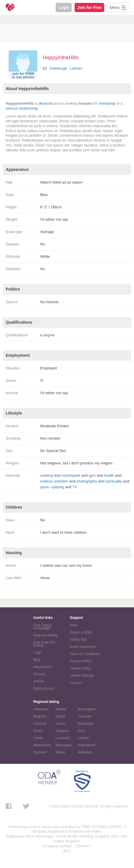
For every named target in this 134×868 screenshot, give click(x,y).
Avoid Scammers (83, 647)
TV (75, 487)
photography (87, 481)
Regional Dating (45, 635)
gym (92, 475)
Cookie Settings (82, 676)
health (109, 475)
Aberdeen (41, 709)
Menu (115, 7)
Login (64, 7)
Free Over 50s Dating (44, 644)
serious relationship (22, 108)
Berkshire (85, 752)
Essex (38, 731)
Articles (39, 681)
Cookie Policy (80, 668)
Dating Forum (44, 688)
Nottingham (87, 745)
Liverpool (63, 738)
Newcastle (64, 745)
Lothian (76, 68)
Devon (61, 724)
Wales (60, 752)
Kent (81, 731)
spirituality (114, 481)
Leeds (38, 738)
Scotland (40, 752)
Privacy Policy (81, 661)
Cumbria (40, 724)
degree (49, 335)
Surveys (39, 674)
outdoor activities (54, 481)
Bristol (60, 716)
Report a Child (81, 632)
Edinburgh (58, 68)
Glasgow (62, 731)
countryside (71, 475)
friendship (107, 103)
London (83, 738)
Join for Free (89, 7)
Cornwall (85, 716)
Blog (37, 660)
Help (74, 625)
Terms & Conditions (85, 654)
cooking (47, 475)
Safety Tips (78, 640)
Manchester (42, 745)
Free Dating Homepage (42, 627)
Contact (76, 683)
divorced (46, 103)
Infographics (43, 667)
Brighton (40, 716)
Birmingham (87, 709)
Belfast (61, 709)
